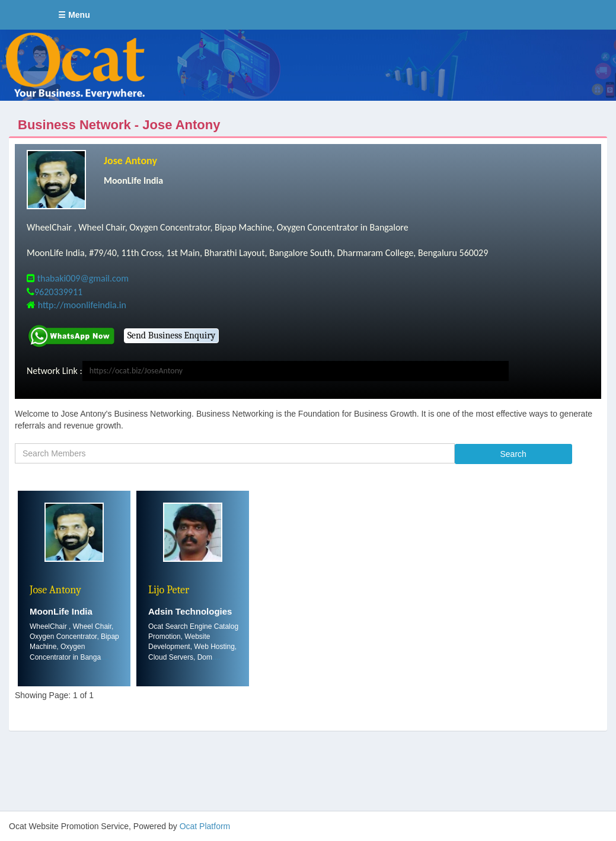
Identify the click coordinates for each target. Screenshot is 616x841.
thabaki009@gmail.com (83, 278)
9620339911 (58, 292)
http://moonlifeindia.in (82, 305)
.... (105, 657)
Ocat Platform (205, 826)
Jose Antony (130, 161)
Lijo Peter (169, 590)
